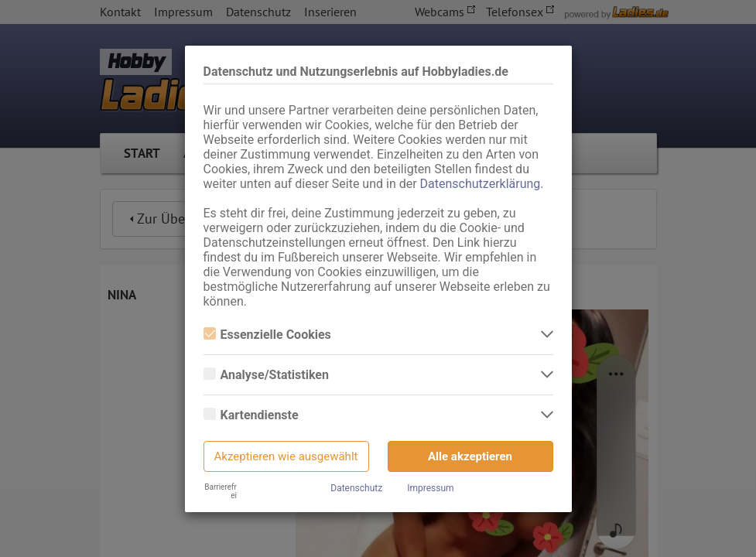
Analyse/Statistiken (266, 375)
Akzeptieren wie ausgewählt (286, 456)
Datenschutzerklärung (481, 184)
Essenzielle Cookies (267, 335)
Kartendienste (251, 415)
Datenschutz (356, 488)
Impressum (430, 488)
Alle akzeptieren (470, 456)
